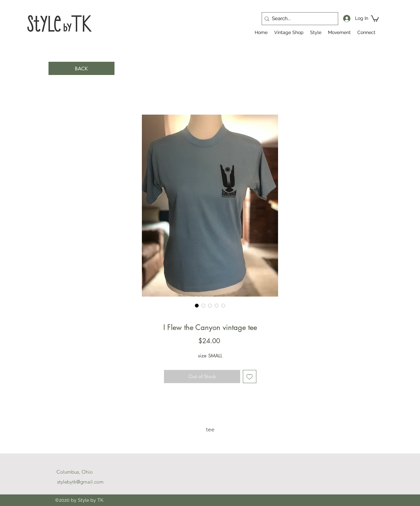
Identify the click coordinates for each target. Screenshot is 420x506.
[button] (375, 18)
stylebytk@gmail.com (80, 482)
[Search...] (298, 19)
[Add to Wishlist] (250, 377)
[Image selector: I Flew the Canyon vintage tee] (197, 306)
